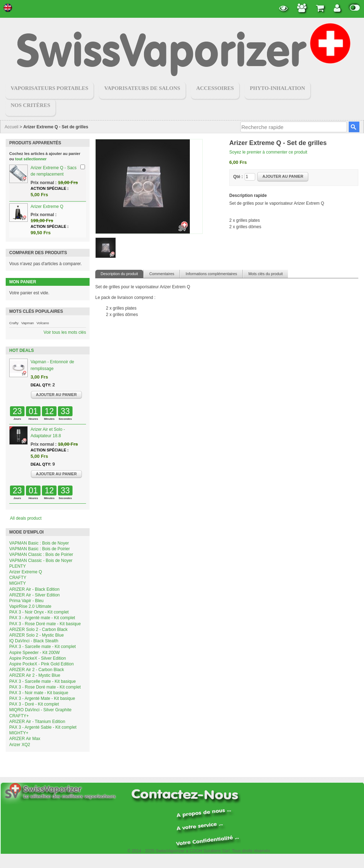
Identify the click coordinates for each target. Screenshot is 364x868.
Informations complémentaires (211, 274)
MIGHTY (18, 583)
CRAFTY (18, 578)
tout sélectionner (31, 159)
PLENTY (18, 566)
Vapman (28, 323)
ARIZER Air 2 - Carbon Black (37, 670)
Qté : (238, 177)
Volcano (43, 323)
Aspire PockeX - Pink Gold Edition (41, 664)
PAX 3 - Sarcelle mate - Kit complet (42, 647)
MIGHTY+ (19, 733)
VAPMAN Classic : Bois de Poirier (41, 554)
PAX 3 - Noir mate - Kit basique (39, 693)
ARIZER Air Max (25, 739)
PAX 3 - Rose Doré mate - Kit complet (45, 687)
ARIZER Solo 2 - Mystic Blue (36, 635)
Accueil (12, 127)
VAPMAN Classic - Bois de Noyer (41, 561)
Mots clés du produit (266, 274)
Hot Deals (22, 350)
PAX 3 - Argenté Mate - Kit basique (42, 698)
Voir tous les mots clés (65, 332)
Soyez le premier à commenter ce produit (268, 152)
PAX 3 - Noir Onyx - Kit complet (39, 612)
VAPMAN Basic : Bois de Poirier (40, 549)
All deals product (26, 518)
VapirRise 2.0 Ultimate (30, 606)
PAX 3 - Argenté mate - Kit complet (42, 618)
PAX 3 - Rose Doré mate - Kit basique (45, 624)
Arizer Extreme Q (47, 207)
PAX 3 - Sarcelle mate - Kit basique (42, 681)
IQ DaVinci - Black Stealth (34, 641)
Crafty (14, 323)
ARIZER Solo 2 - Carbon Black (38, 629)
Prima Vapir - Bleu (26, 601)
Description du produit (119, 274)
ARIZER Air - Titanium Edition (37, 722)
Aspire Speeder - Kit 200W (34, 653)
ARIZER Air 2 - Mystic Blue (35, 675)
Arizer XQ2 (20, 745)
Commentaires (162, 274)
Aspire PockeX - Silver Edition (38, 658)
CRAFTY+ (19, 716)
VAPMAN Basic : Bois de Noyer (39, 543)
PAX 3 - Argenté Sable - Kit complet (43, 727)
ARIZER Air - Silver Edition (34, 595)
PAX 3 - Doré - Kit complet (34, 704)
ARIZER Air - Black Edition (34, 589)
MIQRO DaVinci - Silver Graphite (40, 710)
